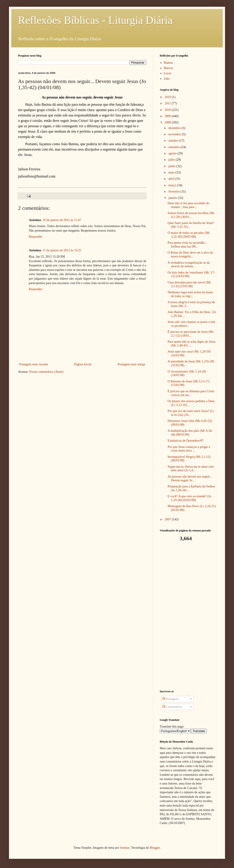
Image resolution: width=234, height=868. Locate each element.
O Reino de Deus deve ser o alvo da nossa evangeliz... (190, 254)
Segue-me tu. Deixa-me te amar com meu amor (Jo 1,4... (191, 469)
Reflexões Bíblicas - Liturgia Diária (95, 20)
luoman (125, 848)
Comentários (172, 707)
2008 (168, 122)
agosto (173, 153)
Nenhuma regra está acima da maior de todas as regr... (190, 294)
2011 (168, 103)
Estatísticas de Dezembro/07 (186, 441)
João (167, 79)
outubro (174, 141)
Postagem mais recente (34, 364)
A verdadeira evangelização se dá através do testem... (189, 265)
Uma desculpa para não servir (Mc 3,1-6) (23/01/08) (189, 284)
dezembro (175, 128)
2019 (168, 97)
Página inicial (83, 364)
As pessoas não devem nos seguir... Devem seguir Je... (190, 478)
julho (172, 160)
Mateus (168, 63)
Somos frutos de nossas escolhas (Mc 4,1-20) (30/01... (191, 215)
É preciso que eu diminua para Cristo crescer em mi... (191, 393)
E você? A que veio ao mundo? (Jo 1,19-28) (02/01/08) (189, 498)
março (173, 185)
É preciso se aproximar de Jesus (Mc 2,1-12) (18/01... (191, 334)
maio (172, 172)
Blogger (155, 848)
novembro (175, 134)
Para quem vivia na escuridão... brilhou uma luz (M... (187, 245)
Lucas (168, 73)
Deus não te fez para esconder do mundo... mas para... (188, 205)
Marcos (169, 68)
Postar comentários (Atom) (46, 372)
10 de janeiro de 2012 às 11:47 (62, 220)
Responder (36, 237)
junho (172, 166)
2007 (168, 519)
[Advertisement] (188, 616)
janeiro (173, 198)
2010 (168, 110)
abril (172, 179)
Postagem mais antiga (131, 364)
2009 (168, 116)
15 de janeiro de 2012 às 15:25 (62, 250)
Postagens (171, 699)
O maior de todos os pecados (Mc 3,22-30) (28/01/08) (189, 235)
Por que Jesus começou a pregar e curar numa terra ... (189, 449)
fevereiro (174, 192)
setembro (174, 147)
